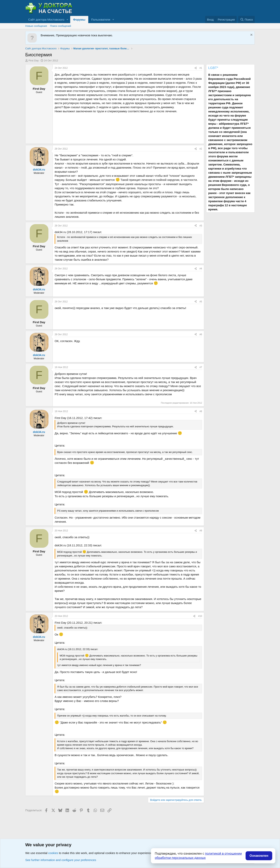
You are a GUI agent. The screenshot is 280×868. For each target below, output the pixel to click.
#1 (201, 68)
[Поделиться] (196, 68)
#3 (201, 226)
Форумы (79, 20)
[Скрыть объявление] (251, 35)
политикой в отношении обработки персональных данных (198, 856)
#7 (201, 367)
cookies (53, 853)
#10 (200, 616)
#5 (201, 302)
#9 (201, 531)
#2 (201, 149)
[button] (67, 20)
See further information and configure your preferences (61, 860)
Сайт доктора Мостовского (46, 20)
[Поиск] (246, 20)
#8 (201, 411)
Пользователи (101, 20)
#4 (201, 269)
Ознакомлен (259, 856)
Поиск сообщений (61, 26)
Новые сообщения (36, 26)
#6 (201, 334)
